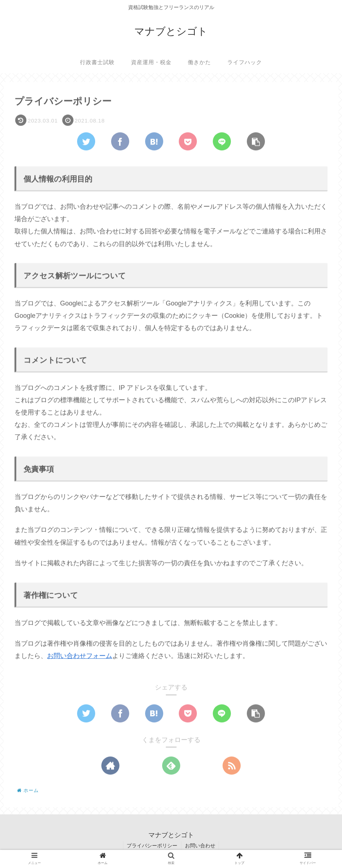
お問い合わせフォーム (80, 656)
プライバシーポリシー (152, 846)
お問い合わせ (200, 846)
